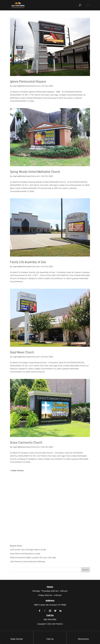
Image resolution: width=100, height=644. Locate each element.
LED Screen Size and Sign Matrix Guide (28, 550)
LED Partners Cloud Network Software (28, 562)
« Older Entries (17, 471)
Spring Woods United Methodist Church (35, 172)
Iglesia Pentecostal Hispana (28, 81)
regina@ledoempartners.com (26, 86)
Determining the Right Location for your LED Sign (33, 558)
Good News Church (22, 352)
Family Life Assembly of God (28, 262)
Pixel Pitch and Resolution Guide (25, 554)
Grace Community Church (26, 442)
